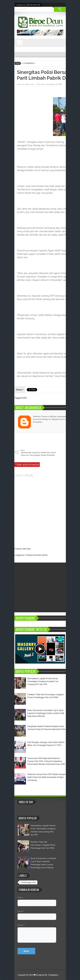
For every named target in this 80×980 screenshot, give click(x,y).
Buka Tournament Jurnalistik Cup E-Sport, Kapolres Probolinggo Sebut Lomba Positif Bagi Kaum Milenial (46, 713)
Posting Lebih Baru (23, 549)
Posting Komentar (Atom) (37, 555)
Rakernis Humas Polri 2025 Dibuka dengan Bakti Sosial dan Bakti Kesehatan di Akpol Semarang (46, 777)
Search (60, 9)
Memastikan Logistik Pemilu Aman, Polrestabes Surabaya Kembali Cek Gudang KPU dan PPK (43, 681)
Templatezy (53, 975)
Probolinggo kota (29, 882)
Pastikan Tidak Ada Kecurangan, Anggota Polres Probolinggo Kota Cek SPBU (43, 845)
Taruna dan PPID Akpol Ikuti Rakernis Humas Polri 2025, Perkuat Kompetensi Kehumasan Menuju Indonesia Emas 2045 (46, 761)
